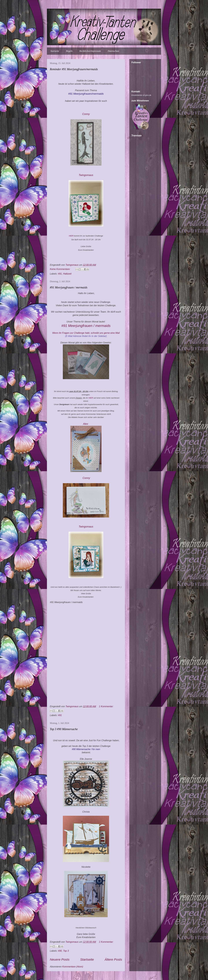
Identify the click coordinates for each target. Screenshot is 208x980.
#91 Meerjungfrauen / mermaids (69, 287)
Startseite (55, 51)
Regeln (69, 51)
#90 (60, 951)
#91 (60, 274)
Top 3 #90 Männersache (64, 729)
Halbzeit (67, 274)
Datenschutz (113, 51)
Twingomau (86, 175)
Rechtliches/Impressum (90, 51)
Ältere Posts (113, 960)
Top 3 (66, 951)
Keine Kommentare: (60, 269)
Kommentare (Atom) (73, 967)
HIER (71, 236)
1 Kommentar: (106, 706)
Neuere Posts (60, 960)
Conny (86, 114)
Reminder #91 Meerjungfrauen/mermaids (74, 69)
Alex (86, 424)
